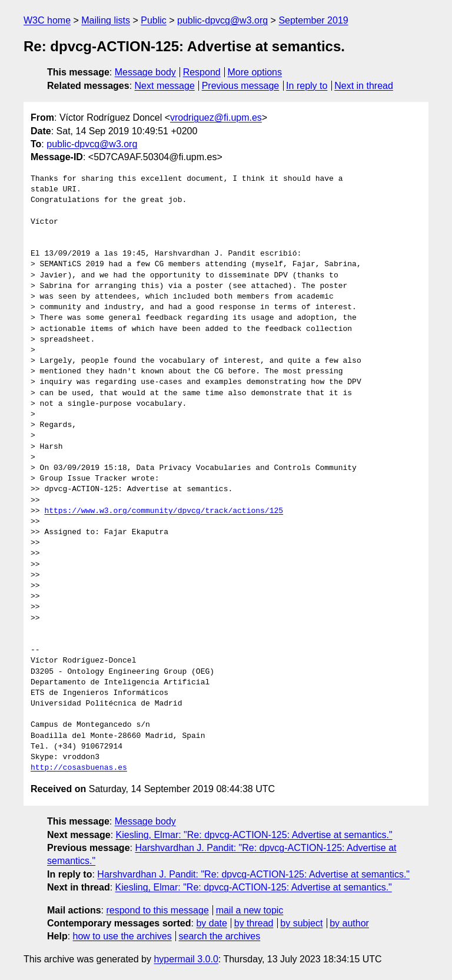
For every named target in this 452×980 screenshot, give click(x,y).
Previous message (241, 86)
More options (255, 72)
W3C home (47, 20)
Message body (145, 72)
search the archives (220, 936)
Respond (202, 72)
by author (349, 923)
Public (154, 20)
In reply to (307, 86)
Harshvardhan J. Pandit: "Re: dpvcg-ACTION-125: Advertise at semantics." (253, 874)
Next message (165, 86)
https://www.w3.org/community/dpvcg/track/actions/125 (164, 511)
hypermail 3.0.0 (186, 959)
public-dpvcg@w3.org (222, 20)
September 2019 (313, 20)
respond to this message (157, 910)
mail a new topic (250, 910)
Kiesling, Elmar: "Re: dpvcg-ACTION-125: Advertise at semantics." (254, 835)
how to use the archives (122, 936)
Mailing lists (106, 20)
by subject (301, 923)
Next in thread (364, 86)
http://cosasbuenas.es (79, 768)
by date (211, 923)
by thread (254, 923)
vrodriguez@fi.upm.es (216, 117)
